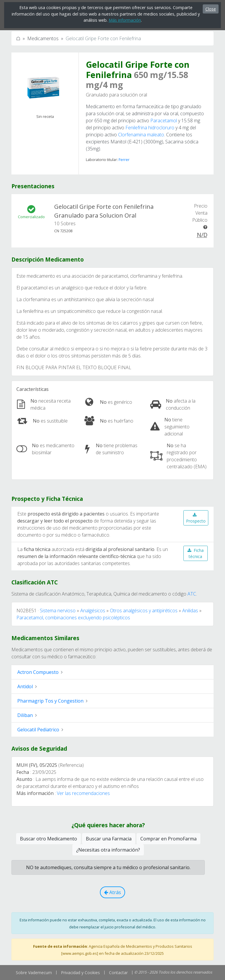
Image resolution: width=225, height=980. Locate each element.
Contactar (118, 973)
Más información (125, 20)
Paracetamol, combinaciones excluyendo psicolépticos (73, 618)
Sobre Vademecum (34, 973)
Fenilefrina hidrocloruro (150, 128)
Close (211, 9)
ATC (192, 594)
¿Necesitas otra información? (108, 850)
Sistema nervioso (58, 611)
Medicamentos (43, 38)
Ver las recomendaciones (83, 793)
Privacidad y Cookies (80, 973)
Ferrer (124, 160)
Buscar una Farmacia (109, 839)
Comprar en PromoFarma (168, 839)
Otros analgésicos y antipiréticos (144, 611)
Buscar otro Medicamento (48, 839)
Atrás (112, 892)
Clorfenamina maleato (141, 135)
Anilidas (190, 611)
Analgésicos (93, 611)
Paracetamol (164, 121)
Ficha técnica (196, 553)
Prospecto (196, 518)
